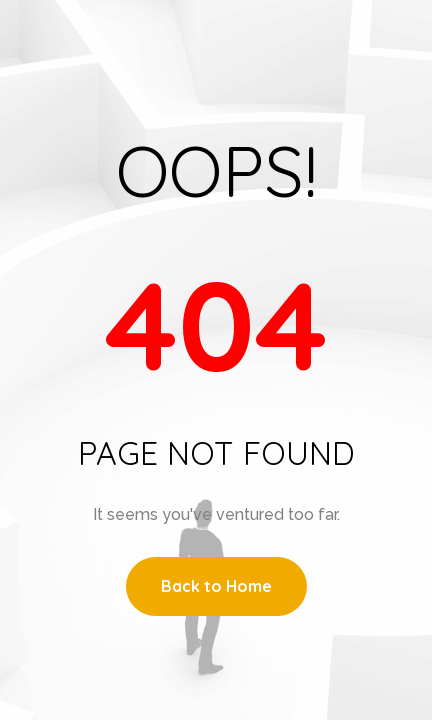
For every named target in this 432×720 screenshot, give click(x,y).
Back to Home (216, 586)
